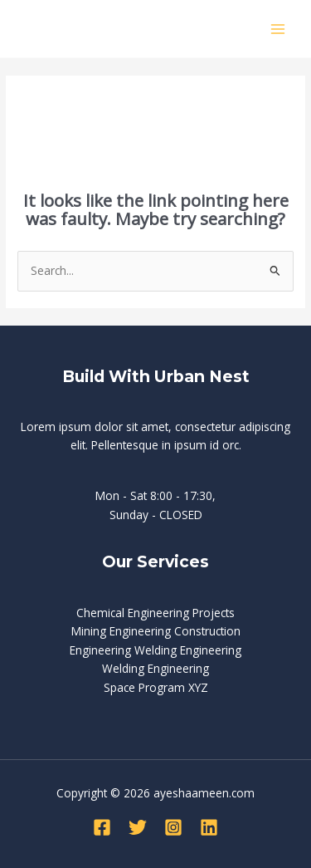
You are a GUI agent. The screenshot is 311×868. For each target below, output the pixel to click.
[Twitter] (138, 827)
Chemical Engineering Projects (155, 613)
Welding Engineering (155, 668)
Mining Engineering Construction (156, 631)
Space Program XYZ (156, 687)
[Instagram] (173, 827)
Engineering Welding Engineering (155, 650)
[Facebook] (102, 827)
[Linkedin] (209, 827)
